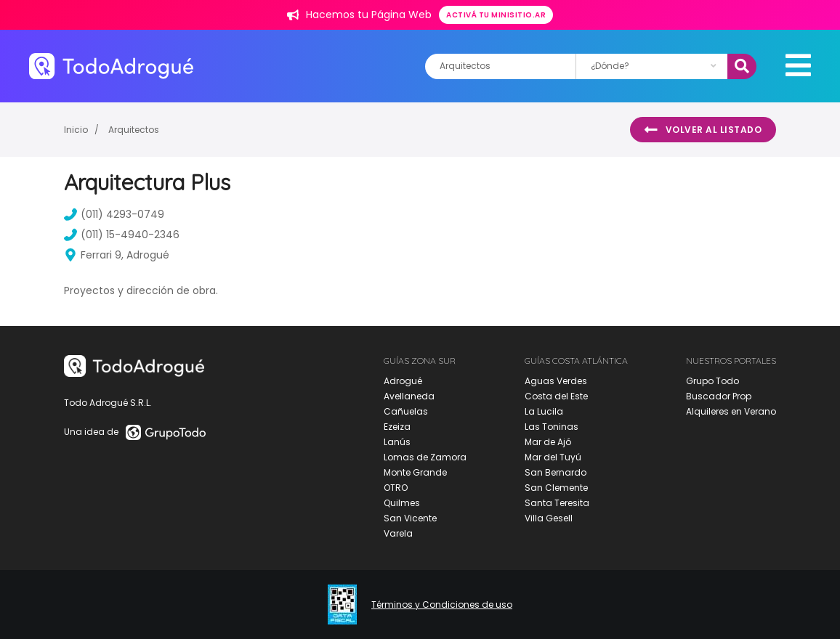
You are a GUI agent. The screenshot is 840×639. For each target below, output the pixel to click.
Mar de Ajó (548, 442)
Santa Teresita (557, 503)
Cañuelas (406, 411)
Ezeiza (397, 427)
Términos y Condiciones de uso (442, 605)
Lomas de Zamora (425, 457)
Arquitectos (134, 130)
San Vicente (410, 518)
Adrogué (403, 381)
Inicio (76, 130)
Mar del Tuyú (553, 457)
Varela (398, 533)
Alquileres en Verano (731, 411)
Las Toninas (552, 427)
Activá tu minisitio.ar (496, 15)
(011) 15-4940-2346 (122, 235)
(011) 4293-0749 (114, 214)
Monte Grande (415, 472)
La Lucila (544, 411)
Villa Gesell (549, 518)
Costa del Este (556, 396)
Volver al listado (703, 130)
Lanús (397, 442)
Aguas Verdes (556, 381)
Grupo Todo (712, 381)
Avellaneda (409, 396)
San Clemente (556, 488)
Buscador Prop (719, 396)
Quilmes (402, 503)
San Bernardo (556, 472)
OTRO (396, 488)
